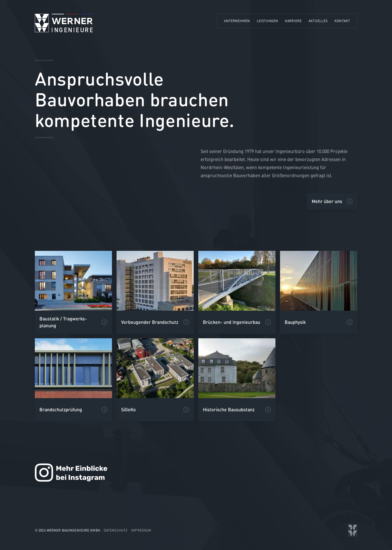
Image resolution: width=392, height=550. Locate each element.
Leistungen (267, 21)
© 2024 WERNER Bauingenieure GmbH (67, 530)
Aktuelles (318, 21)
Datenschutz (116, 530)
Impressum (141, 530)
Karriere (293, 21)
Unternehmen (237, 21)
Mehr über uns (327, 201)
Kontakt (342, 21)
